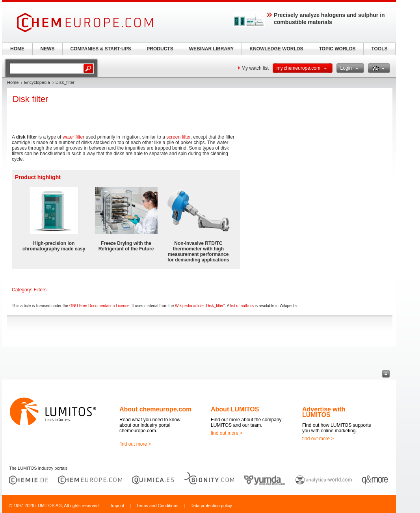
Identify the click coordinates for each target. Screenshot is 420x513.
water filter (73, 137)
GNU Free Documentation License (99, 306)
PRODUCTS (160, 49)
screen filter (178, 137)
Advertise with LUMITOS (324, 412)
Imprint (117, 506)
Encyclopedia (37, 82)
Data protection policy (211, 506)
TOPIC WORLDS (337, 49)
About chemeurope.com (155, 409)
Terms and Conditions (157, 506)
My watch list (255, 68)
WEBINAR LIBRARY (212, 49)
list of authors (242, 306)
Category (21, 290)
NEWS (48, 49)
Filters (40, 290)
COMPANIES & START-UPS (100, 49)
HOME (17, 49)
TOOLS (379, 49)
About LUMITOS (235, 409)
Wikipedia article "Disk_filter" (200, 306)
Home (13, 82)
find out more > (135, 444)
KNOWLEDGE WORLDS (277, 49)
